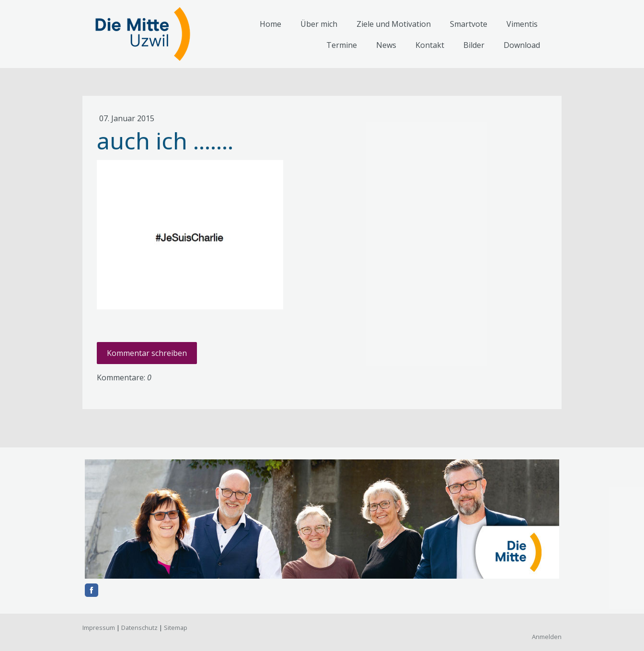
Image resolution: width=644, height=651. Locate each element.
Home (270, 24)
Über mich (319, 24)
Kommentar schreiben (147, 353)
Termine (342, 45)
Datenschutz (139, 628)
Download (522, 45)
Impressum (99, 628)
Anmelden (547, 637)
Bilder (474, 45)
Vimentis (522, 24)
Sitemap (176, 628)
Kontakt (430, 45)
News (386, 45)
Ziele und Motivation (394, 24)
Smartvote (469, 24)
